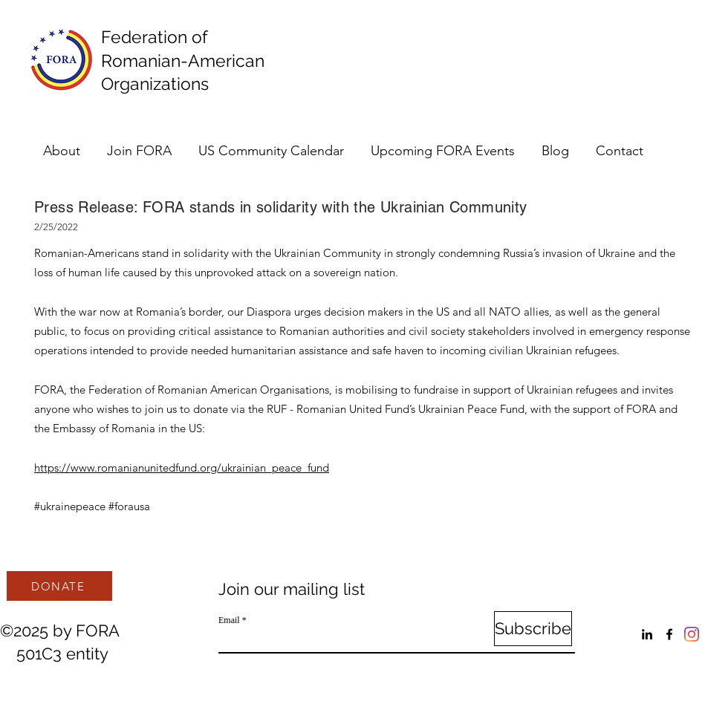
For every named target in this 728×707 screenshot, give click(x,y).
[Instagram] (692, 634)
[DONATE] (59, 586)
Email (229, 620)
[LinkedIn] (647, 634)
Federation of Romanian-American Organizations (187, 60)
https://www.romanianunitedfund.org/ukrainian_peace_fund (182, 467)
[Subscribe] (533, 629)
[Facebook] (669, 634)
